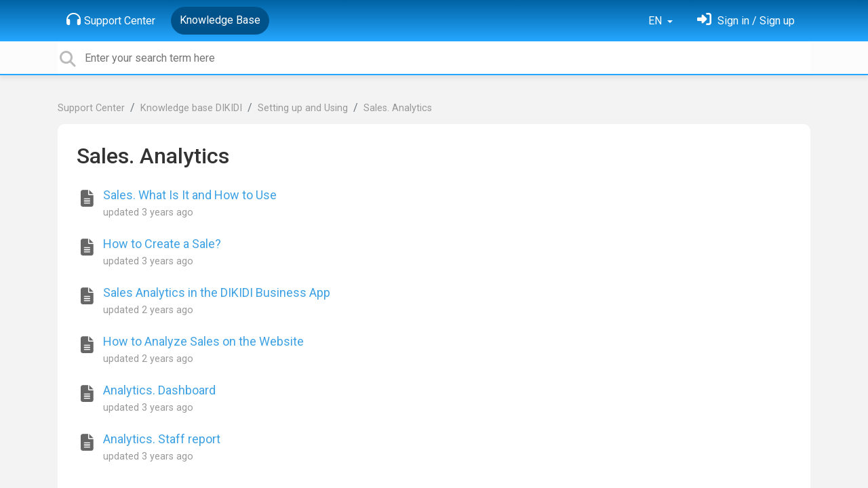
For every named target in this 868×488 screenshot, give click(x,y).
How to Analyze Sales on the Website (203, 341)
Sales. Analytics (398, 108)
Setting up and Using (303, 108)
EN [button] (656, 21)
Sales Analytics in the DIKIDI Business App (217, 292)
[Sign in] (746, 21)
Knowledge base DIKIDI (191, 108)
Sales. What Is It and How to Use (190, 195)
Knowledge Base (220, 20)
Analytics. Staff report (162, 439)
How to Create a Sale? (162, 244)
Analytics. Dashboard (159, 390)
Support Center (111, 20)
